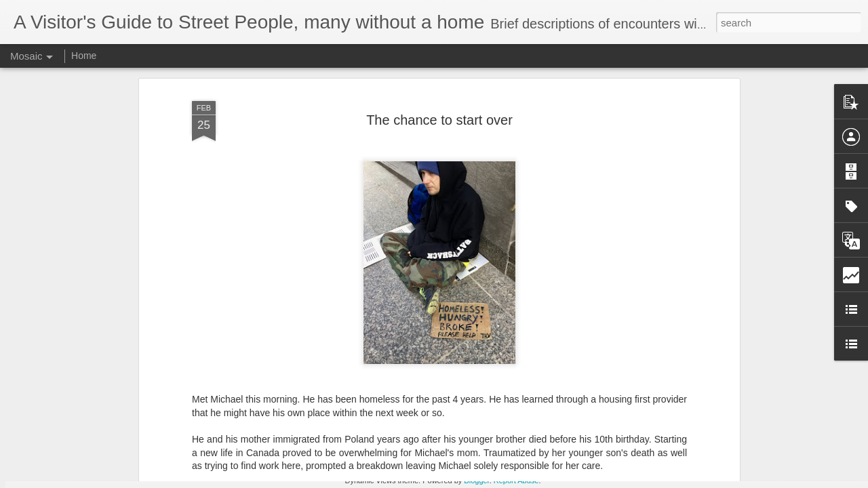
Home (84, 56)
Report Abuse (516, 481)
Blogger (476, 481)
